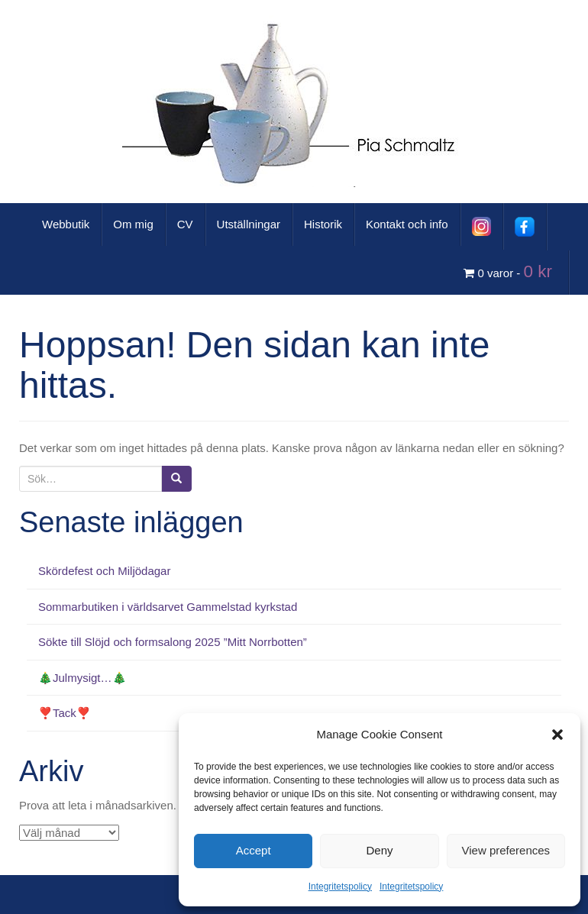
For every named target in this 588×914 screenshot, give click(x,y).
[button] (557, 735)
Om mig (133, 224)
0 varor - (510, 271)
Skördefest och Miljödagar (104, 571)
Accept (254, 850)
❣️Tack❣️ (65, 713)
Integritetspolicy (340, 887)
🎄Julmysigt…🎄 (82, 678)
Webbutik (66, 224)
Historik (323, 224)
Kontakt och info (407, 224)
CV (185, 224)
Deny (379, 850)
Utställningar (249, 224)
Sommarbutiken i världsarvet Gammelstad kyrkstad (168, 607)
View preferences (506, 850)
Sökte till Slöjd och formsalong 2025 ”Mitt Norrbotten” (173, 642)
